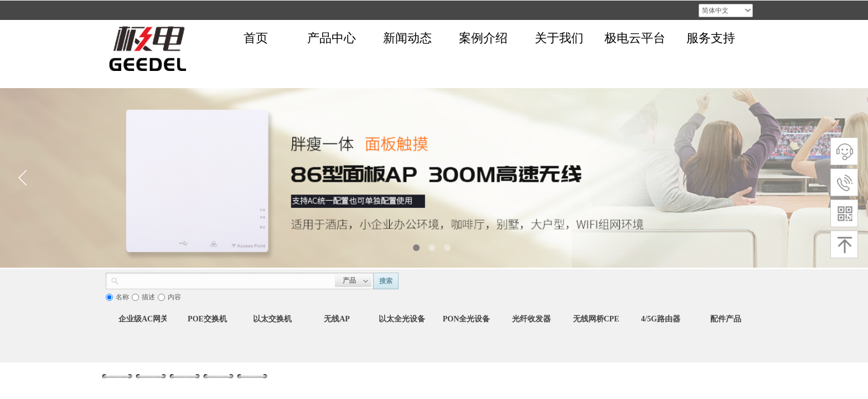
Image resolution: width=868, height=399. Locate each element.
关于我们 (559, 38)
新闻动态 (407, 38)
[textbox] (227, 280)
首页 (256, 38)
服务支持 (711, 38)
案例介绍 (483, 38)
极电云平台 (635, 38)
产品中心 (332, 38)
